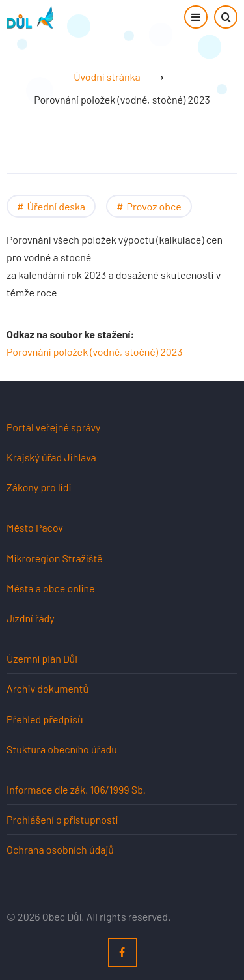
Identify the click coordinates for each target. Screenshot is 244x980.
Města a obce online (51, 588)
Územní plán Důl (42, 658)
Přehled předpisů (45, 719)
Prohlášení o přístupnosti (62, 819)
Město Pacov (35, 527)
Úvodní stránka (107, 77)
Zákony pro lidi (39, 487)
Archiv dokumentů (47, 688)
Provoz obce (154, 206)
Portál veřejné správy (53, 427)
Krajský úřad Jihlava (51, 457)
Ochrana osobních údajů (60, 849)
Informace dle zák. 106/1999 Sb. (76, 789)
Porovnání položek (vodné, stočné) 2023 (95, 352)
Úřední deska (56, 206)
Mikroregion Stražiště (55, 558)
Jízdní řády (31, 618)
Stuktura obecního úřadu (62, 749)
